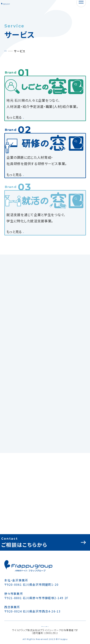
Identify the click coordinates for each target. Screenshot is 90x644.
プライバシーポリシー (45, 626)
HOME (9, 51)
